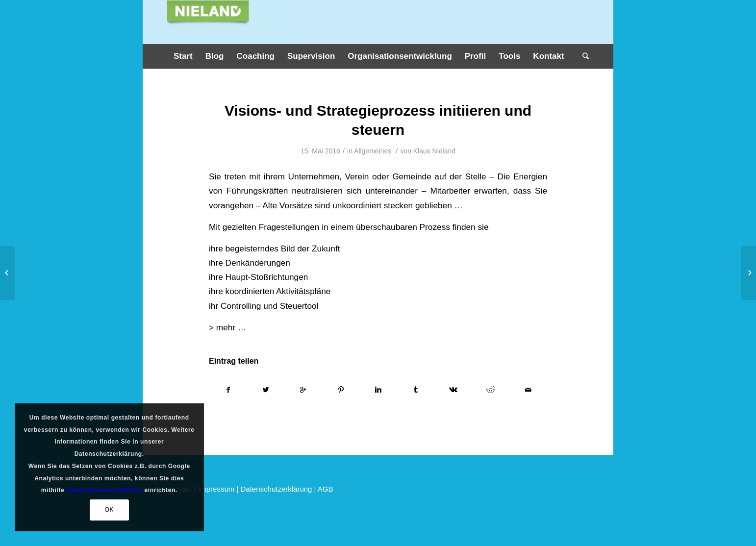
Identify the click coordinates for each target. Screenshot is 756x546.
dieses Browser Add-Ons (104, 490)
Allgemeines (373, 151)
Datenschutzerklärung (277, 489)
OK (109, 510)
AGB (326, 489)
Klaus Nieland (434, 151)
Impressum (216, 489)
